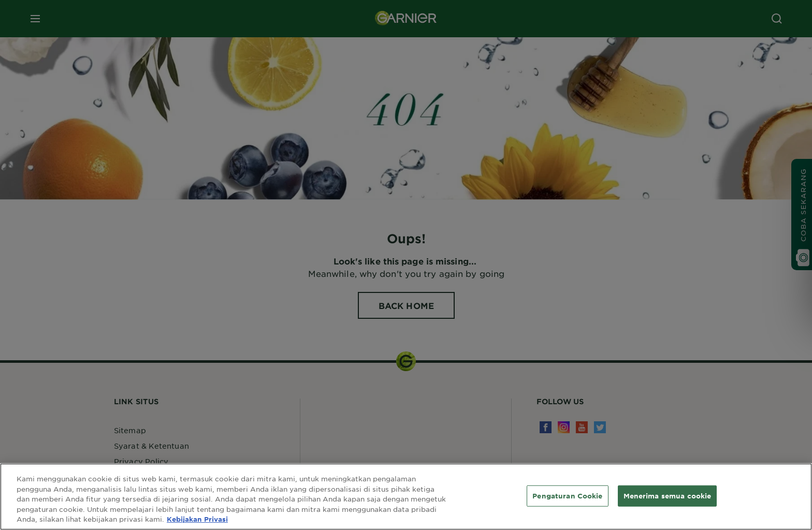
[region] (406, 497)
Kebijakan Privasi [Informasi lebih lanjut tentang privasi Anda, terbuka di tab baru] (197, 519)
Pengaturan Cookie (567, 495)
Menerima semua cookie (668, 495)
